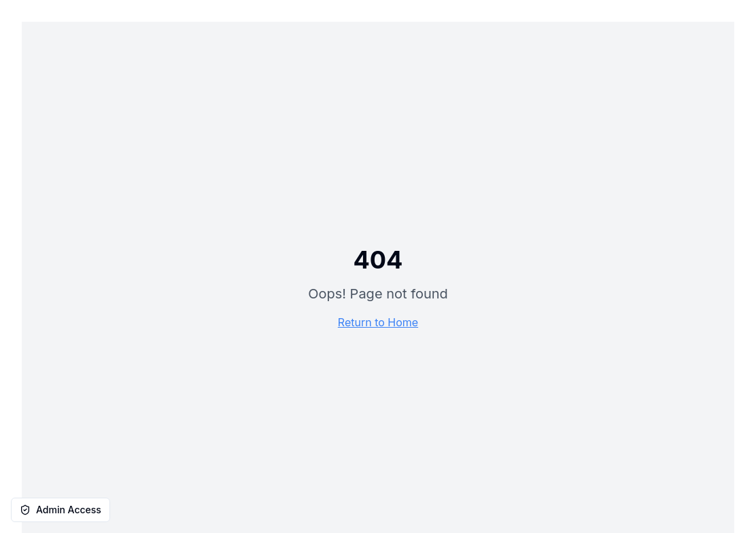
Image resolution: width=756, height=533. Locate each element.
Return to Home (378, 322)
